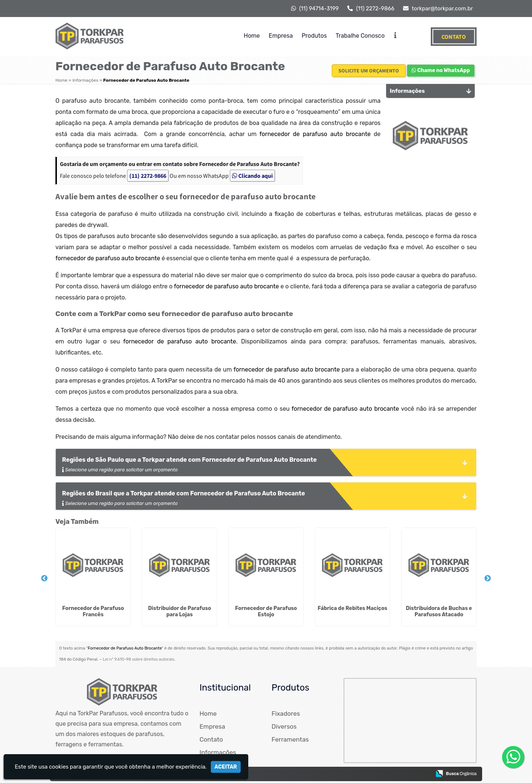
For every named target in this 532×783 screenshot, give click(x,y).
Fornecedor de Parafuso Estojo (266, 611)
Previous (44, 579)
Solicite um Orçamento (369, 71)
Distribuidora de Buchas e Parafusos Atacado (439, 611)
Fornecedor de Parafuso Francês (93, 611)
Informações (218, 752)
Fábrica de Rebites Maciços (352, 608)
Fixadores (286, 713)
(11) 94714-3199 (315, 9)
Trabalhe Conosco (360, 36)
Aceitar (226, 767)
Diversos (284, 726)
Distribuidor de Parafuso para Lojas (180, 611)
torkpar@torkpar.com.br (438, 9)
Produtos (314, 36)
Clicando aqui (252, 176)
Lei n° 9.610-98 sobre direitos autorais (138, 659)
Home (252, 36)
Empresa (281, 36)
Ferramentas (290, 739)
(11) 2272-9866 (371, 9)
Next (488, 579)
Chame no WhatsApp (441, 70)
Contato (454, 37)
